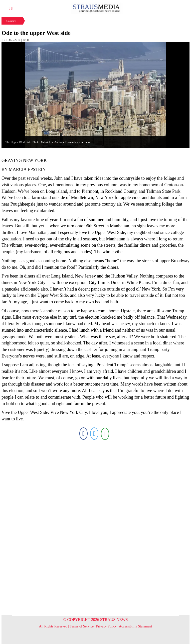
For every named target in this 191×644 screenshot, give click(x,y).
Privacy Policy (106, 626)
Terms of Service (82, 626)
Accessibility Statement (136, 626)
